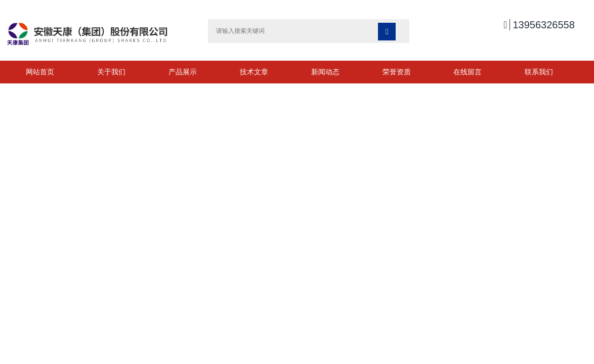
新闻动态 (325, 72)
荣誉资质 (397, 72)
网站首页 (40, 72)
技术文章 (254, 72)
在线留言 (468, 72)
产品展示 (183, 72)
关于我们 (111, 72)
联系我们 (539, 72)
